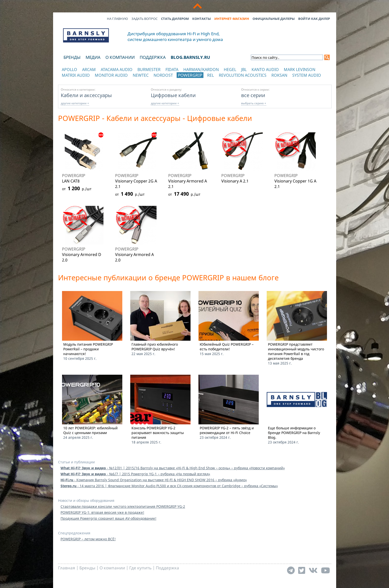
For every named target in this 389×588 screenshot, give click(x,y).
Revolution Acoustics (243, 75)
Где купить (140, 568)
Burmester (149, 70)
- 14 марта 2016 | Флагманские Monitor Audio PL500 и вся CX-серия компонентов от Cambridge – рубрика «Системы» (169, 486)
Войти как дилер (314, 19)
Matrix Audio (76, 75)
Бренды (72, 57)
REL (211, 75)
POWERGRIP (190, 75)
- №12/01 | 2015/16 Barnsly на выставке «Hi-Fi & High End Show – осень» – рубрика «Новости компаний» (173, 468)
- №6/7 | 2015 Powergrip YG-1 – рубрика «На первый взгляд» (135, 474)
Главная (67, 568)
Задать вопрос (145, 19)
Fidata (172, 70)
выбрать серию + (254, 103)
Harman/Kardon (201, 70)
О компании (120, 57)
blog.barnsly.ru (190, 57)
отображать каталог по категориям (86, 80)
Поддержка (153, 57)
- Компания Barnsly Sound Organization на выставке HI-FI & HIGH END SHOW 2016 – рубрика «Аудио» (154, 480)
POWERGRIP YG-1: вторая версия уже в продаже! (102, 512)
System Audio (307, 75)
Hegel (230, 70)
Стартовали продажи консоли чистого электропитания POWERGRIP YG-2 (123, 506)
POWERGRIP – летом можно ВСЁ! (88, 539)
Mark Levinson (300, 70)
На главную (117, 19)
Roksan (279, 75)
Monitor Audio (111, 75)
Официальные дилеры (274, 19)
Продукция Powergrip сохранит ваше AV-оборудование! (108, 518)
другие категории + (75, 103)
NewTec (141, 75)
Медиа (93, 57)
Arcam (89, 70)
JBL (244, 70)
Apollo (69, 70)
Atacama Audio (117, 70)
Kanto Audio (265, 70)
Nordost (163, 75)
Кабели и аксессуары (86, 95)
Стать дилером (175, 19)
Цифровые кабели (173, 95)
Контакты (202, 19)
